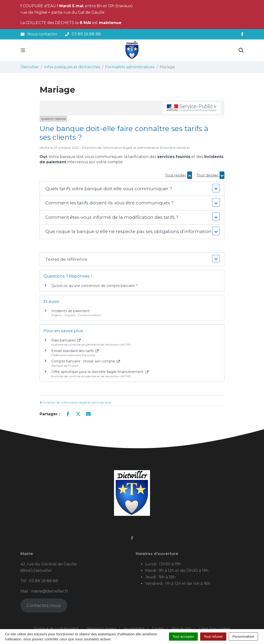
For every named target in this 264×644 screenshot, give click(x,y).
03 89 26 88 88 (44, 581)
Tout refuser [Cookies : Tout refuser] (213, 636)
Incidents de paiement (70, 311)
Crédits (158, 629)
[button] (132, 189)
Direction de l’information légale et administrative (77, 402)
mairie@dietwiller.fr (49, 591)
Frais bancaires (66, 340)
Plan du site (181, 629)
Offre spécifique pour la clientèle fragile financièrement (100, 372)
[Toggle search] (241, 50)
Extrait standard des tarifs (75, 351)
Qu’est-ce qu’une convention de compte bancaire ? (95, 286)
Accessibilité (134, 629)
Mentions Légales (101, 629)
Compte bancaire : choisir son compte (86, 361)
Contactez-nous (44, 606)
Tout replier (179, 175)
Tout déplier (210, 175)
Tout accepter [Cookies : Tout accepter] (183, 636)
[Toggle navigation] (23, 50)
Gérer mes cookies (215, 629)
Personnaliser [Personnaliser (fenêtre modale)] (243, 636)
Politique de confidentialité (56, 629)
